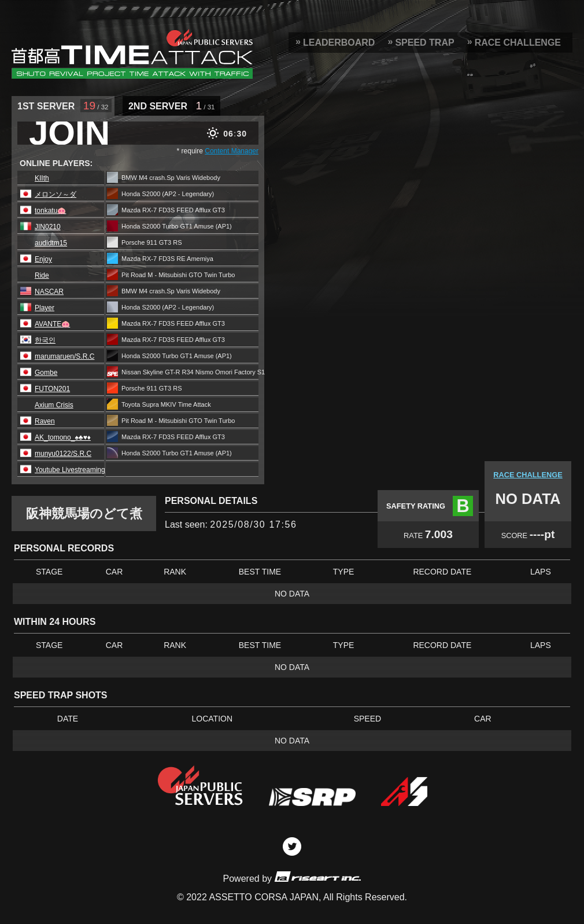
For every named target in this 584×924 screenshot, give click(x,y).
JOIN (69, 133)
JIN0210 (48, 227)
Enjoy (43, 259)
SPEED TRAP (424, 43)
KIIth (42, 178)
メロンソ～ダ (56, 194)
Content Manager (232, 151)
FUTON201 (52, 389)
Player (45, 308)
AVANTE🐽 (52, 324)
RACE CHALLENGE (518, 43)
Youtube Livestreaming (70, 470)
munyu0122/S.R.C (63, 454)
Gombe (46, 373)
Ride (42, 275)
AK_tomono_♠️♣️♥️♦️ (63, 437)
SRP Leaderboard (132, 54)
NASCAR (49, 292)
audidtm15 (51, 243)
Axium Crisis (54, 405)
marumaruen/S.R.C (64, 356)
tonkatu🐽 (50, 211)
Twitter (292, 846)
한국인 (45, 340)
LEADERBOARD (339, 43)
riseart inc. (317, 876)
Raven (45, 421)
